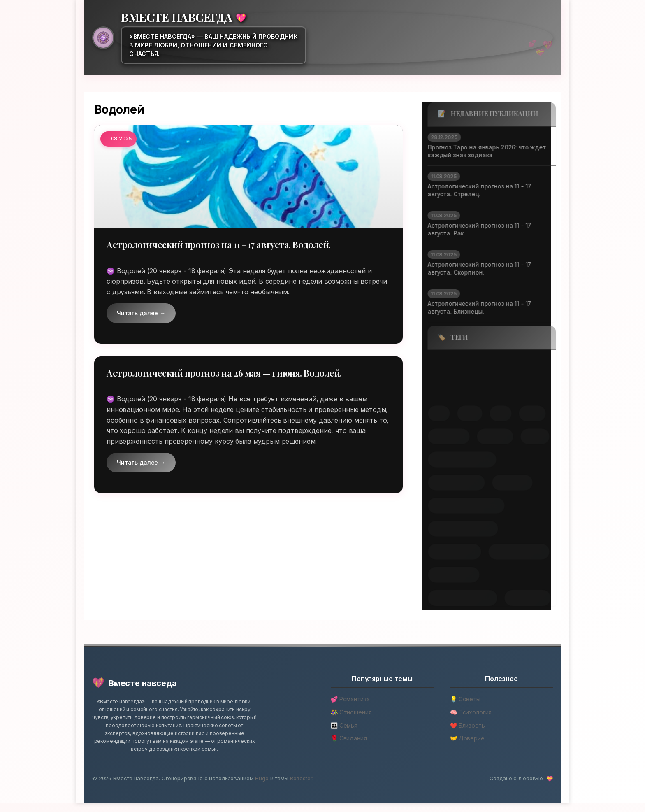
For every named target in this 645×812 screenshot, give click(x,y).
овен (465, 414)
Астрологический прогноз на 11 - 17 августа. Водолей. (227, 244)
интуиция (507, 483)
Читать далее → (141, 313)
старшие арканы (514, 552)
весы (492, 364)
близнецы (446, 364)
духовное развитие (457, 460)
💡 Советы (465, 708)
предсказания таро (458, 529)
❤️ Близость (468, 734)
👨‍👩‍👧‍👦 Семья (344, 734)
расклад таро (449, 552)
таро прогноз (449, 575)
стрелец (490, 437)
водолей (444, 389)
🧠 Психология (471, 721)
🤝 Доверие (467, 747)
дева (486, 389)
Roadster (301, 787)
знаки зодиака (451, 483)
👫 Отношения (351, 721)
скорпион (444, 437)
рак (495, 414)
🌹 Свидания (349, 747)
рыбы (527, 414)
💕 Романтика (350, 708)
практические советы (461, 506)
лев (434, 414)
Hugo (262, 787)
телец (530, 437)
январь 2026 (522, 598)
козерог (524, 389)
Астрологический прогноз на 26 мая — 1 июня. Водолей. (233, 373)
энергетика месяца (457, 598)
